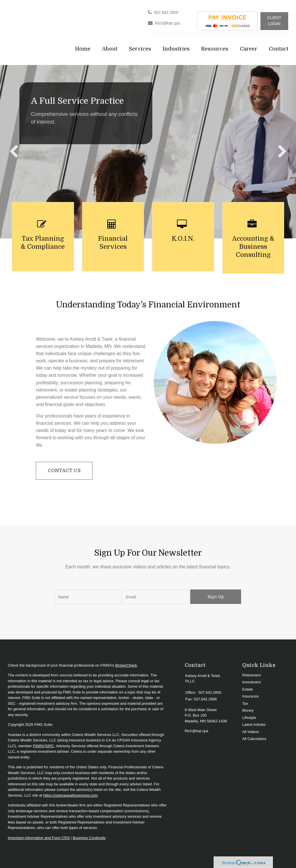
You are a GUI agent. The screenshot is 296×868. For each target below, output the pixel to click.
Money (248, 710)
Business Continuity (89, 838)
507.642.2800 (166, 13)
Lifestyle (249, 718)
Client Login (274, 21)
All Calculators (254, 739)
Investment (251, 682)
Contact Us (64, 471)
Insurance (250, 696)
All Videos (251, 732)
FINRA (39, 746)
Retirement (251, 675)
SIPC (49, 746)
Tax (245, 703)
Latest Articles (254, 725)
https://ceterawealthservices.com (71, 795)
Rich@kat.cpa (167, 23)
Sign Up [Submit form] (216, 597)
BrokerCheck (126, 665)
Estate (248, 689)
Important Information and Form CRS (39, 838)
